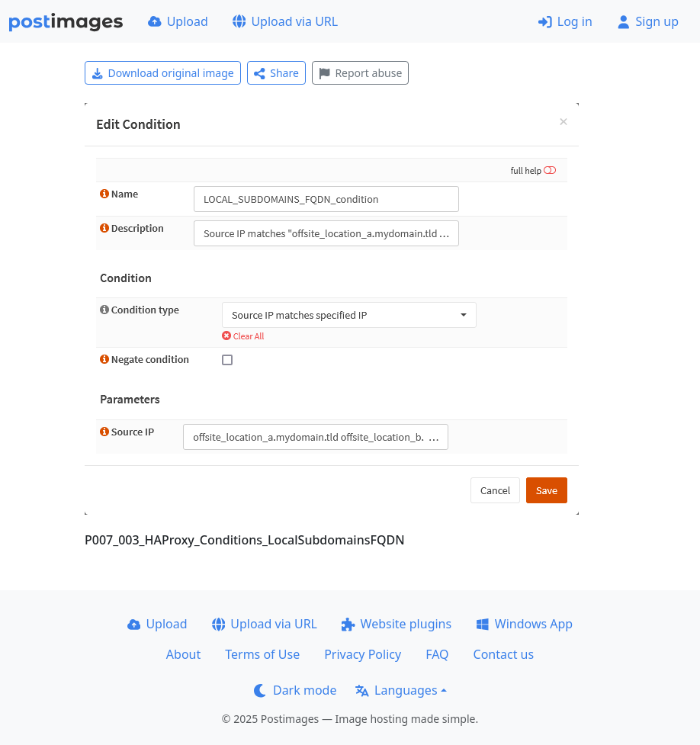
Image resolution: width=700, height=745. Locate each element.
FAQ (437, 654)
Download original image (163, 73)
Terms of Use (262, 654)
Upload (178, 21)
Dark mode (295, 690)
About (183, 654)
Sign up (648, 21)
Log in (565, 21)
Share (276, 73)
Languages (396, 690)
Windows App (524, 624)
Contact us (504, 654)
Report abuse (360, 73)
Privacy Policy (363, 654)
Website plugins (397, 624)
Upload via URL (285, 21)
